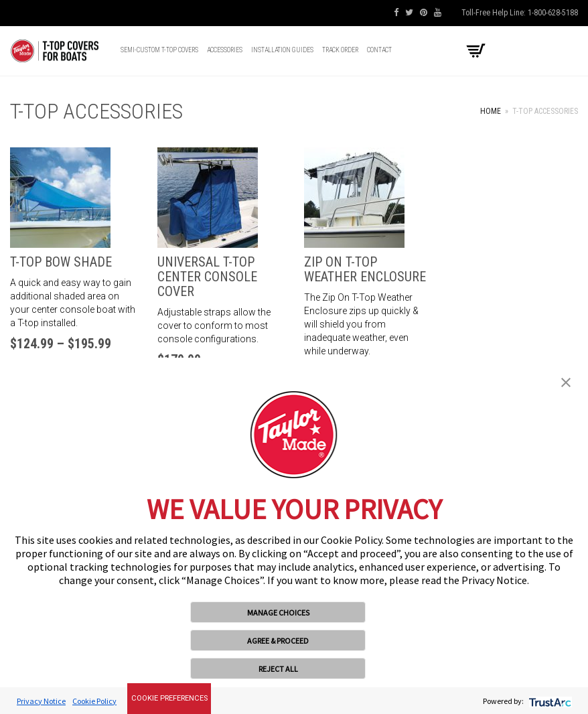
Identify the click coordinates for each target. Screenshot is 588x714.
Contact (379, 50)
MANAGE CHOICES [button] (278, 613)
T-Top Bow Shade (61, 262)
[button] (566, 381)
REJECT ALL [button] (278, 669)
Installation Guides (282, 50)
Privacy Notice (41, 701)
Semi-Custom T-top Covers (159, 50)
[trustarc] (549, 701)
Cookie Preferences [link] (169, 698)
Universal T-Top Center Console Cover (207, 277)
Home (491, 111)
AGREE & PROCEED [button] (278, 641)
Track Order (340, 50)
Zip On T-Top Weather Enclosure (365, 269)
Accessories (225, 50)
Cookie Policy (94, 701)
